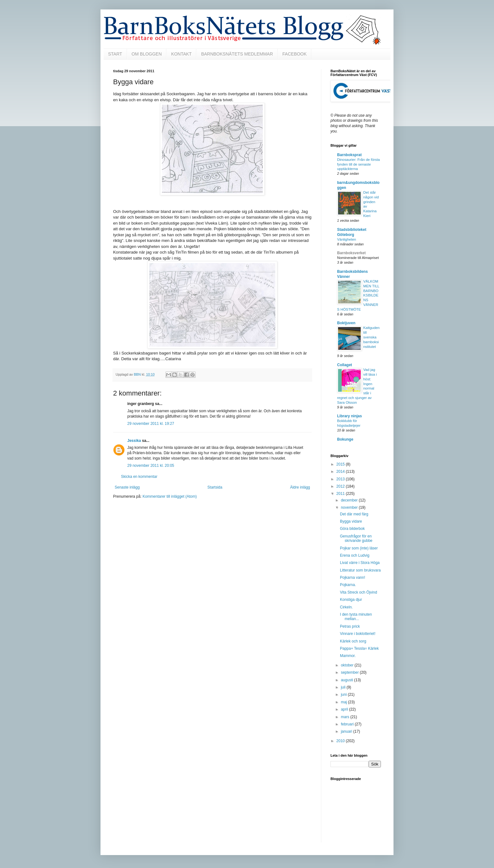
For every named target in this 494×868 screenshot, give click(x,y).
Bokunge (345, 439)
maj (345, 702)
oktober (348, 665)
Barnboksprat (349, 155)
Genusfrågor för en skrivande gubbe (356, 538)
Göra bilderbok (352, 529)
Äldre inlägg (300, 487)
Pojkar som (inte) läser (359, 548)
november (350, 507)
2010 (341, 741)
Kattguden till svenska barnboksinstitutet (371, 337)
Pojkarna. (348, 585)
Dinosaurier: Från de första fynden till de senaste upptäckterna (358, 164)
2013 (341, 479)
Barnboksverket (351, 253)
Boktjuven (346, 323)
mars (346, 717)
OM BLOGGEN (147, 54)
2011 (341, 494)
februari (348, 724)
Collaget (345, 365)
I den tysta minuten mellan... (356, 617)
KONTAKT (181, 54)
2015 (341, 464)
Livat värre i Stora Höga (360, 563)
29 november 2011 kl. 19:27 (151, 424)
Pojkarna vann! (353, 578)
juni (344, 695)
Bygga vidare (351, 521)
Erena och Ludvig (355, 555)
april (345, 709)
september (350, 672)
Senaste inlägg (127, 487)
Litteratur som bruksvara (360, 570)
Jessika (134, 441)
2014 (341, 472)
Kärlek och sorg (353, 641)
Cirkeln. (346, 607)
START (115, 54)
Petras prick (350, 626)
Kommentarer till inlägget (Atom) (169, 496)
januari (347, 731)
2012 (341, 486)
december (350, 500)
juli (344, 687)
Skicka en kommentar (139, 477)
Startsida (215, 487)
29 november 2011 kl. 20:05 (151, 466)
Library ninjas (350, 416)
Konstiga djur (351, 600)
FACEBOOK (294, 54)
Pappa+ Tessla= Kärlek (359, 648)
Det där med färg (354, 514)
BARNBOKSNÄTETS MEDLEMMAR (237, 54)
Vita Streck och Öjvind (359, 592)
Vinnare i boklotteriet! (358, 634)
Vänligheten (347, 239)
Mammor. (348, 656)
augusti (348, 680)
